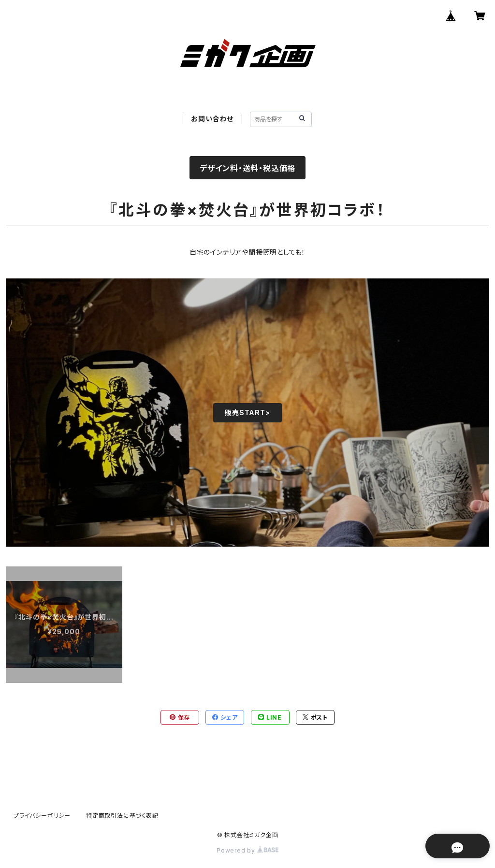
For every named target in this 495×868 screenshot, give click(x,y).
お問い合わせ (212, 119)
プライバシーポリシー (42, 816)
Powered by (247, 850)
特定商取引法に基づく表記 (122, 816)
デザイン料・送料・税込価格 (247, 168)
